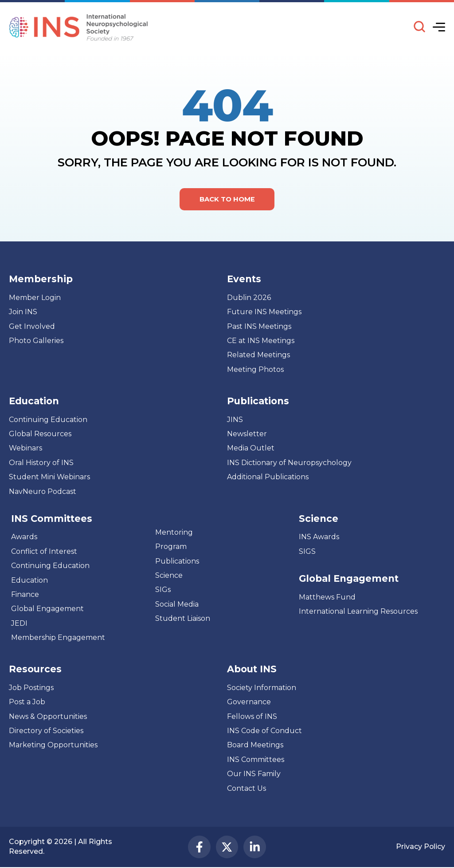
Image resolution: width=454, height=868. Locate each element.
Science (169, 576)
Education (29, 580)
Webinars (25, 448)
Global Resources (40, 434)
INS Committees (52, 519)
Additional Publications (268, 477)
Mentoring (174, 532)
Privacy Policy (420, 847)
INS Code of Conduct (264, 731)
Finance (25, 594)
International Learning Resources (358, 612)
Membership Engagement (58, 638)
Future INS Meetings (264, 312)
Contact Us (247, 788)
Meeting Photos (255, 369)
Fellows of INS (252, 716)
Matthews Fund (327, 597)
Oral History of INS (41, 463)
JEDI (19, 623)
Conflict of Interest (44, 551)
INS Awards (319, 537)
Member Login (35, 298)
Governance (249, 702)
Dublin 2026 (249, 298)
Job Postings (31, 688)
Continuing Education (48, 420)
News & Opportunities (48, 716)
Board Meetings (255, 745)
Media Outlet (251, 448)
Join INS (23, 312)
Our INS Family (254, 774)
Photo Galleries (36, 341)
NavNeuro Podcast (43, 491)
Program (171, 547)
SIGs (163, 590)
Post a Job (27, 702)
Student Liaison (183, 619)
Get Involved (32, 326)
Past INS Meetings (259, 326)
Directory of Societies (46, 731)
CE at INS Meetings (261, 341)
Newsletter (247, 434)
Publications (177, 561)
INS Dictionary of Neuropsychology (289, 463)
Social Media (177, 604)
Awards (24, 537)
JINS (235, 420)
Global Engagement (47, 609)
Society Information (262, 688)
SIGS (307, 551)
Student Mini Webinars (49, 477)
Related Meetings (258, 355)
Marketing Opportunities (53, 745)
